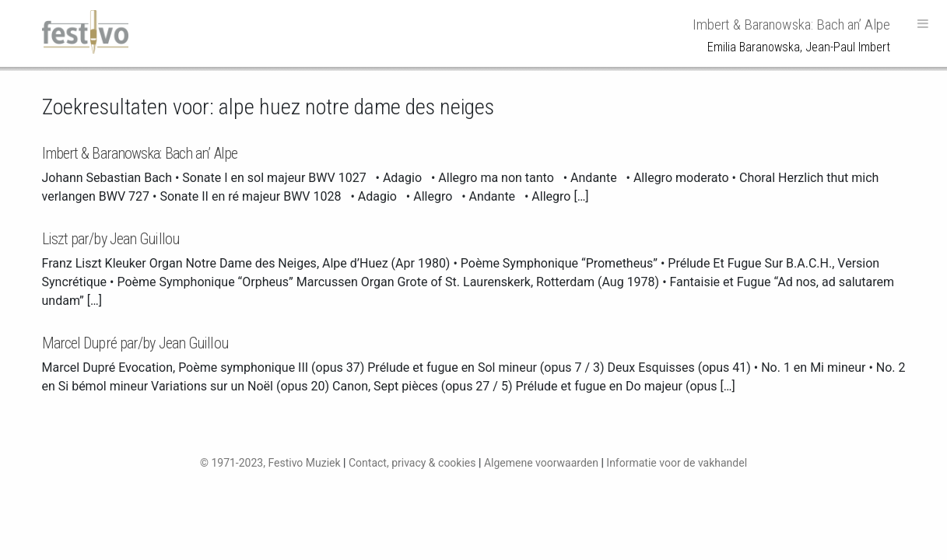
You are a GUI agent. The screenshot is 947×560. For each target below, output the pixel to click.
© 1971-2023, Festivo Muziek (270, 463)
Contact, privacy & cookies (412, 463)
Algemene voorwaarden (541, 463)
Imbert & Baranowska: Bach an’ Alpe (140, 153)
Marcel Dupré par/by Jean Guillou (135, 343)
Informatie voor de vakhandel (677, 463)
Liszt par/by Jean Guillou (111, 239)
